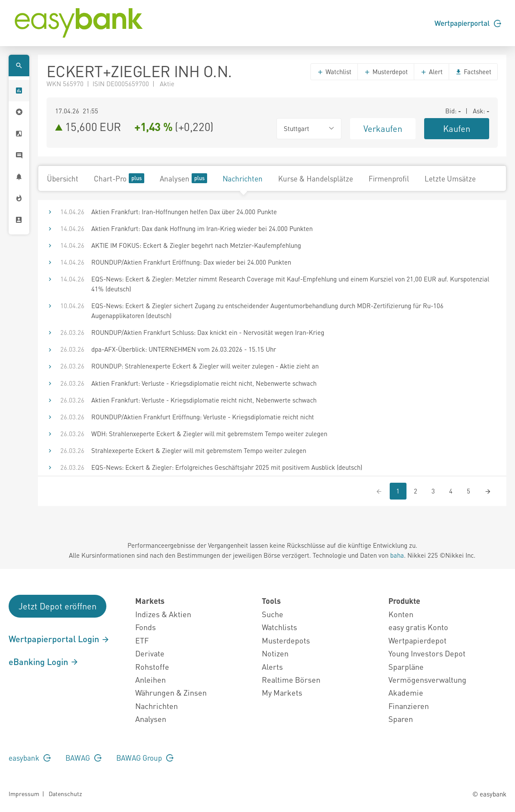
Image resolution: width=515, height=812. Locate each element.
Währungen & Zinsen (171, 692)
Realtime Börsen (291, 679)
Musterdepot (386, 72)
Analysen (183, 178)
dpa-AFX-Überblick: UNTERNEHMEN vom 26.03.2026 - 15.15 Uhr (184, 349)
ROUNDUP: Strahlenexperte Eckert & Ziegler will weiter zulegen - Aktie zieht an (205, 366)
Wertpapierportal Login (59, 639)
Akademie (406, 692)
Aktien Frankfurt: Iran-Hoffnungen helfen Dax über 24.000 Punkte (184, 212)
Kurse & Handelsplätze (316, 178)
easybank (30, 758)
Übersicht (63, 178)
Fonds (146, 627)
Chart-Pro (119, 178)
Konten (401, 614)
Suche (273, 614)
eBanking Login (44, 662)
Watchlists (279, 627)
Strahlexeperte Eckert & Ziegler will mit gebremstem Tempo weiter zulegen (199, 450)
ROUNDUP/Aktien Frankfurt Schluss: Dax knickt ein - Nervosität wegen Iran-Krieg (208, 332)
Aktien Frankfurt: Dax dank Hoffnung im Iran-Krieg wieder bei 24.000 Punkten (202, 228)
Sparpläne (406, 667)
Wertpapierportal (468, 23)
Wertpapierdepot (417, 640)
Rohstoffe (152, 667)
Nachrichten (243, 178)
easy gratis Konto (418, 627)
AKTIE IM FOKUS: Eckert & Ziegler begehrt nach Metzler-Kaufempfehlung (196, 245)
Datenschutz (65, 793)
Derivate (150, 653)
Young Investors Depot (427, 653)
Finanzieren (409, 706)
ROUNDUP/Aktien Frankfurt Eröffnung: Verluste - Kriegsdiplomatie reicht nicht (203, 417)
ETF (142, 640)
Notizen (275, 653)
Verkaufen (383, 128)
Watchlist (334, 72)
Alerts (272, 667)
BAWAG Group (145, 758)
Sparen (401, 719)
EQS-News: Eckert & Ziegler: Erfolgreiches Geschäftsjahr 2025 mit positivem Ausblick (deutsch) (227, 467)
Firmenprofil (389, 178)
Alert (431, 72)
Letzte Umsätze (450, 178)
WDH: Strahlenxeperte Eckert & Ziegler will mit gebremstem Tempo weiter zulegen (209, 434)
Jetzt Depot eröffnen (57, 606)
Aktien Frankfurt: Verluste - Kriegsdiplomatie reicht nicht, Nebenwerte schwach (204, 383)
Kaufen (457, 128)
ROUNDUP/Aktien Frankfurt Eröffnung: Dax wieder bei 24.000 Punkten (191, 262)
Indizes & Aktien (163, 614)
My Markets (282, 692)
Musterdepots (286, 640)
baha (397, 555)
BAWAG (84, 758)
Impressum (24, 793)
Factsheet (473, 72)
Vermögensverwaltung (427, 679)
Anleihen (150, 679)
